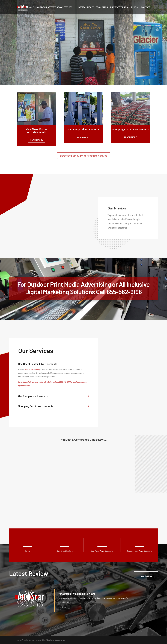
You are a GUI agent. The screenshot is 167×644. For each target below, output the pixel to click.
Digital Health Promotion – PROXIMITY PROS (103, 7)
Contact (146, 7)
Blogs (134, 7)
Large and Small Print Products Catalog (84, 156)
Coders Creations (56, 640)
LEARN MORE (37, 140)
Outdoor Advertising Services (55, 7)
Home (31, 7)
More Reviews (146, 576)
